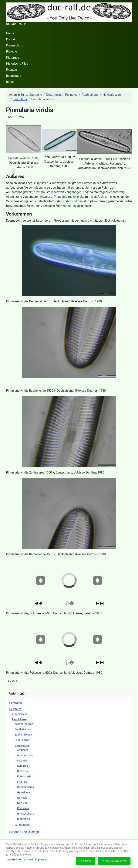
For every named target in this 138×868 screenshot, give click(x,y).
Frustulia (22, 782)
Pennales (15, 709)
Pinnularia (23, 808)
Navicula (22, 798)
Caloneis (22, 761)
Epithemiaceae (23, 735)
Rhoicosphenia (26, 814)
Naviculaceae (22, 745)
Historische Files (17, 64)
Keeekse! (86, 861)
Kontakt (11, 39)
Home (10, 33)
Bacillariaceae (23, 729)
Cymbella (23, 766)
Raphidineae (19, 719)
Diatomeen (13, 58)
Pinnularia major (65, 197)
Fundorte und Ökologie (24, 832)
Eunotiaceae (22, 740)
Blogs (10, 82)
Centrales (15, 703)
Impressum (42, 859)
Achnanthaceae (24, 724)
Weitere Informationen (20, 859)
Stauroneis (24, 819)
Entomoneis (24, 776)
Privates (11, 70)
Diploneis (22, 771)
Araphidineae (20, 714)
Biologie (11, 51)
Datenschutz (14, 45)
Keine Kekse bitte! (114, 861)
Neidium (22, 803)
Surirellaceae (22, 825)
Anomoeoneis (25, 755)
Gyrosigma (24, 792)
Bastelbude (13, 76)
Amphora (23, 750)
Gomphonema (26, 787)
